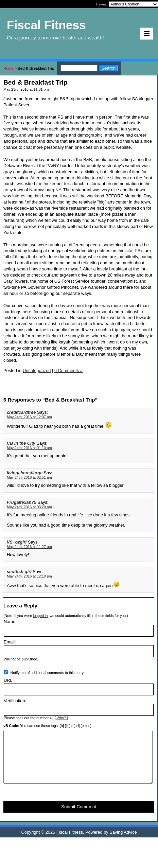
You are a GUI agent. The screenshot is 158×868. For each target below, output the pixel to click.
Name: (10, 622)
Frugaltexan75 (22, 502)
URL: (9, 680)
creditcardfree (21, 412)
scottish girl (19, 572)
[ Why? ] (61, 718)
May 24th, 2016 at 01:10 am (29, 448)
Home (8, 68)
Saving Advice (123, 842)
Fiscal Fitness (70, 842)
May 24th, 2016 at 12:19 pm (29, 576)
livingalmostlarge (25, 473)
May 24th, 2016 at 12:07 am (29, 417)
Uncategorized (37, 370)
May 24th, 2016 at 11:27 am (29, 547)
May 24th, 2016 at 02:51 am (29, 477)
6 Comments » (68, 370)
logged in (40, 616)
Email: (10, 642)
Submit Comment (79, 817)
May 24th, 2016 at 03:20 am (29, 507)
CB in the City (21, 443)
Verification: (15, 701)
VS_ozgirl (17, 542)
